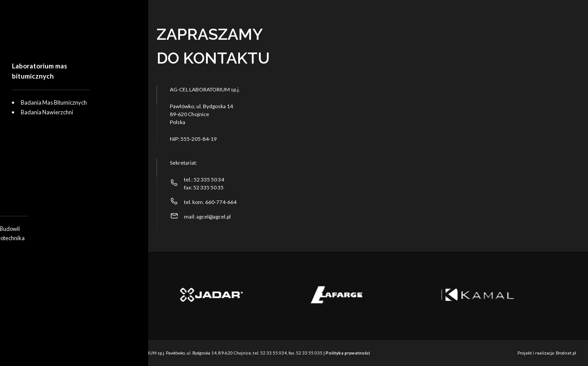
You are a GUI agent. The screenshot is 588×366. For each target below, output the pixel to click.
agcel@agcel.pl (213, 217)
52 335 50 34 (209, 179)
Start (29, 102)
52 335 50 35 (208, 187)
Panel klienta (42, 194)
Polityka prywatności (348, 353)
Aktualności (40, 148)
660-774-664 (221, 202)
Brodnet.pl (566, 353)
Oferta (32, 117)
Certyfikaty (39, 163)
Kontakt (34, 179)
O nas (32, 132)
